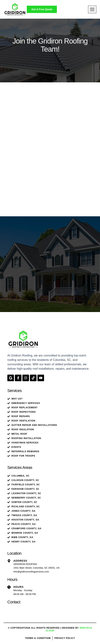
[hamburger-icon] (92, 9)
